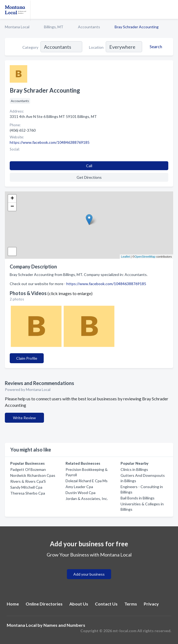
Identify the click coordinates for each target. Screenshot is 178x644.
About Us (79, 604)
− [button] (12, 207)
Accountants (89, 27)
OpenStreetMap (145, 257)
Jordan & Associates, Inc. (87, 498)
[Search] (155, 47)
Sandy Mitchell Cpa (26, 487)
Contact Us (106, 604)
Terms (131, 604)
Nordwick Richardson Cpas (33, 475)
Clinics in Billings (134, 469)
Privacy (151, 604)
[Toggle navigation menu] (171, 9)
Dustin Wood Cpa (81, 493)
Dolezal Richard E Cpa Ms (87, 481)
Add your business (89, 574)
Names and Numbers (64, 625)
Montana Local (17, 27)
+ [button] (12, 199)
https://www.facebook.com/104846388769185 (106, 284)
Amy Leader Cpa (79, 487)
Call (89, 166)
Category (30, 47)
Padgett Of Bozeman (28, 469)
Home (13, 604)
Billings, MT (54, 27)
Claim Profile (27, 358)
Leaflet (126, 257)
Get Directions (89, 177)
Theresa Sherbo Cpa (28, 493)
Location (96, 47)
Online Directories (44, 604)
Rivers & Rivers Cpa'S (28, 481)
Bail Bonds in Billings (138, 498)
